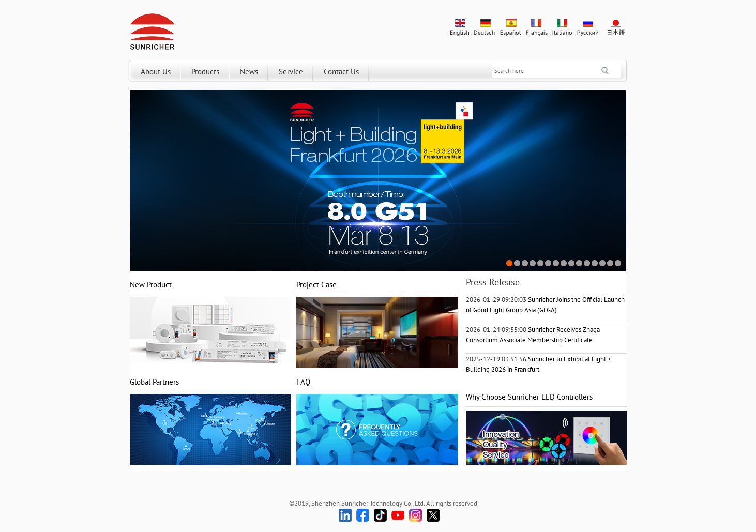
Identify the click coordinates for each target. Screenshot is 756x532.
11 (587, 263)
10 (579, 263)
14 (610, 263)
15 (618, 263)
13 (603, 263)
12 (595, 263)
